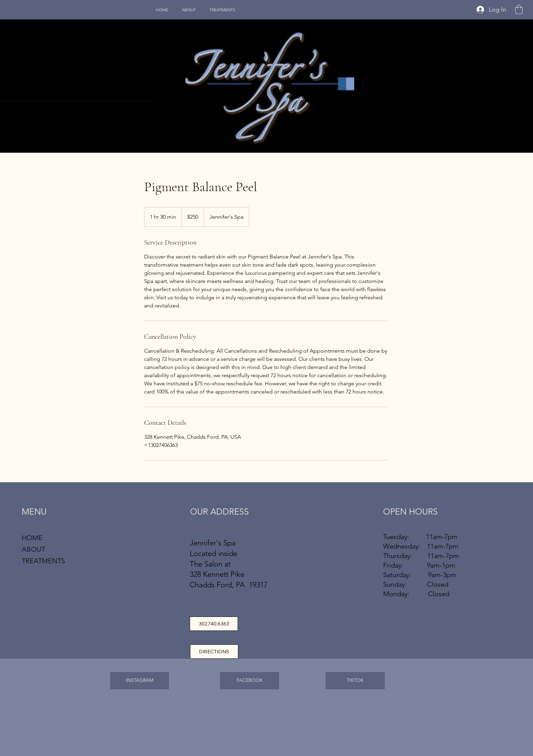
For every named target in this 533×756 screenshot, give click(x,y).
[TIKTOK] (355, 681)
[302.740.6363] (214, 624)
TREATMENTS (43, 561)
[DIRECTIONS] (214, 652)
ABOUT (33, 549)
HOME (32, 538)
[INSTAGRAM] (140, 681)
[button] (519, 9)
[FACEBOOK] (250, 681)
